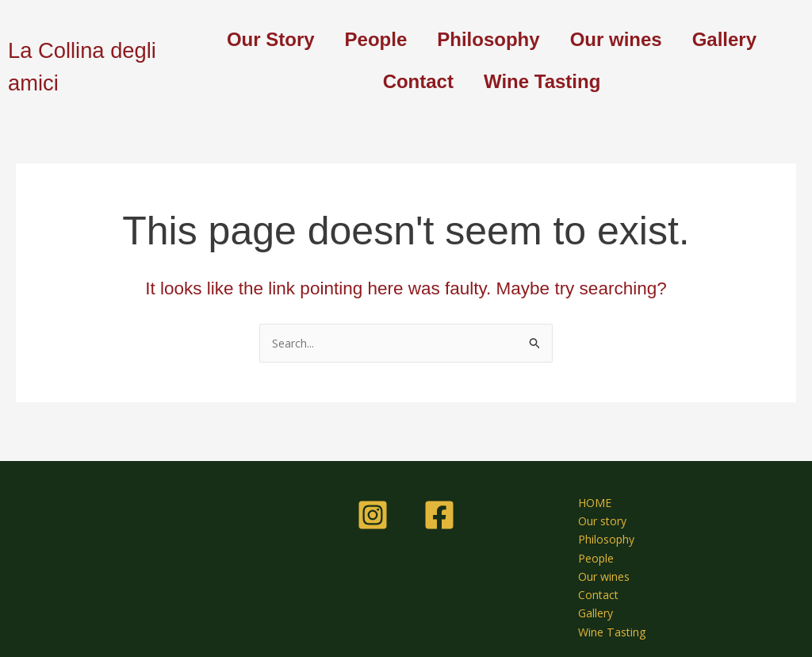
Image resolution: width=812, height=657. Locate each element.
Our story (594, 513)
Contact (418, 81)
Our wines (616, 39)
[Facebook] (439, 505)
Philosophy (488, 39)
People (376, 39)
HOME (586, 494)
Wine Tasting (542, 81)
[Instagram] (373, 505)
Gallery (724, 39)
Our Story (271, 39)
